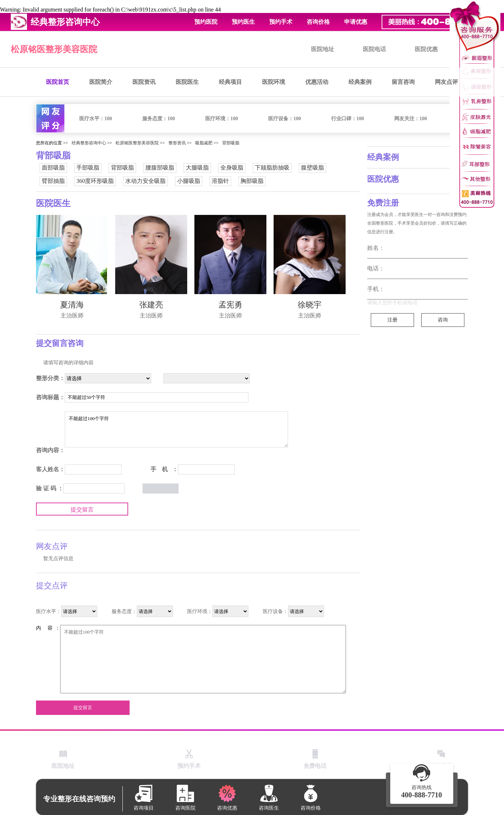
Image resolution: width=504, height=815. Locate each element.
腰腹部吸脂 (160, 168)
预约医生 (243, 22)
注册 (392, 320)
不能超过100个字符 (176, 429)
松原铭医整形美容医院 (54, 49)
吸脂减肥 (204, 143)
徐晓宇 (310, 305)
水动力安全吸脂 (145, 181)
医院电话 (374, 49)
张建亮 (151, 305)
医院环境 (274, 82)
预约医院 (206, 22)
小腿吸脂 (189, 181)
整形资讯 (177, 143)
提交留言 (82, 510)
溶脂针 (220, 181)
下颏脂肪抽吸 (272, 168)
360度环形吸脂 (95, 181)
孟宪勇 (230, 305)
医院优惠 (426, 49)
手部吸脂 (88, 168)
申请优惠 (356, 22)
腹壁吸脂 (312, 168)
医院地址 (323, 49)
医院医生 (187, 82)
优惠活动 (317, 82)
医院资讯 (144, 82)
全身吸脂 (232, 168)
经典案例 (360, 82)
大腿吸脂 (197, 168)
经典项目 (230, 82)
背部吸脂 (231, 143)
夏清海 (72, 305)
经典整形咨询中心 (89, 143)
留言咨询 (403, 82)
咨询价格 (318, 22)
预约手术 (281, 22)
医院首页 (58, 82)
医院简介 (101, 82)
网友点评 (446, 82)
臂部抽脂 (53, 181)
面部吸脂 (53, 168)
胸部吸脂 (252, 181)
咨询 (443, 320)
